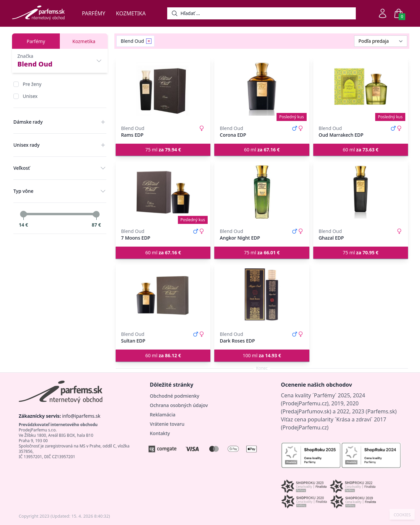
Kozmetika (131, 13)
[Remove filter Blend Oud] (149, 41)
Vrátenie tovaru (167, 424)
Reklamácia (163, 415)
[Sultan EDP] (163, 295)
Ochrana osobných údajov (179, 405)
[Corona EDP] (262, 89)
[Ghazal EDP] (361, 192)
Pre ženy (32, 84)
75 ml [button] (163, 150)
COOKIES (402, 515)
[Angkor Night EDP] (262, 192)
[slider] (23, 214)
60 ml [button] (262, 150)
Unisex (30, 96)
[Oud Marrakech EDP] (361, 89)
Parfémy (94, 13)
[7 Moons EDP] (163, 192)
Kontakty (160, 433)
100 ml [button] (262, 355)
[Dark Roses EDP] (262, 295)
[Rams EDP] (163, 89)
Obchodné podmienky (175, 396)
